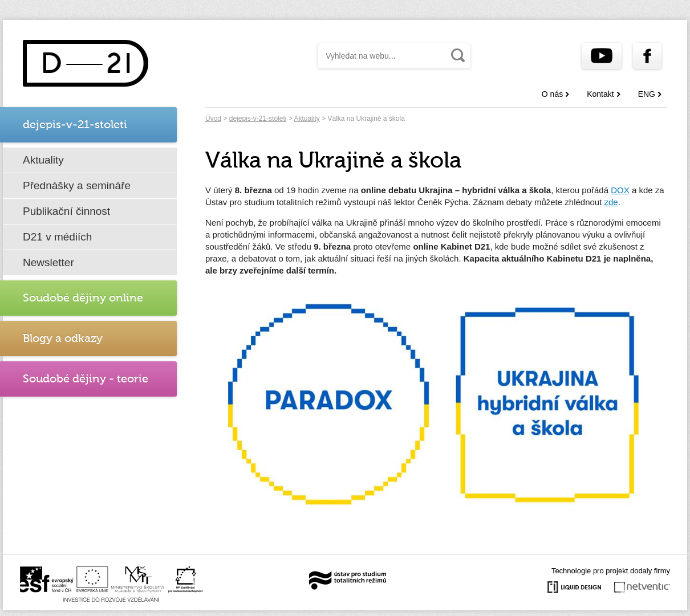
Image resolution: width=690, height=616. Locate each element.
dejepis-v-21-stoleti (258, 119)
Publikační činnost (66, 211)
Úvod (213, 119)
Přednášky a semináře (77, 185)
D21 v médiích (57, 237)
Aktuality (43, 160)
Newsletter (48, 262)
